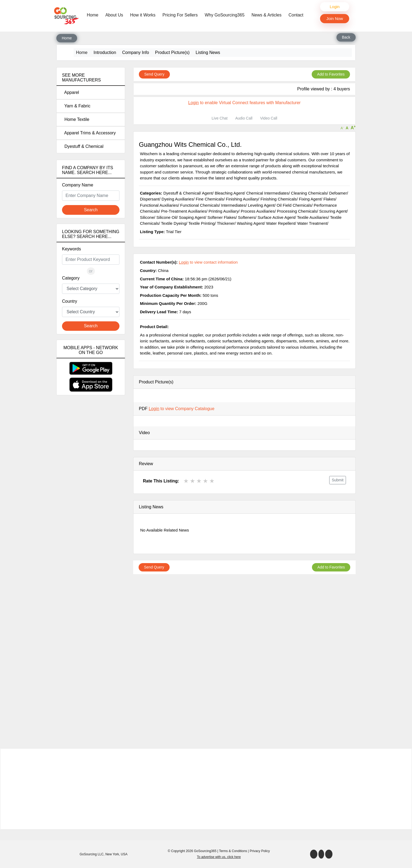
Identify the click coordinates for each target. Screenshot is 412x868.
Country (70, 301)
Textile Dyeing (174, 223)
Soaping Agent (192, 217)
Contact (296, 15)
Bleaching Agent (229, 193)
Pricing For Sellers (180, 15)
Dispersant (150, 199)
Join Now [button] (335, 18)
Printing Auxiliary (224, 211)
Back (346, 37)
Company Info (136, 52)
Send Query (154, 74)
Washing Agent (250, 223)
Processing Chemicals (297, 211)
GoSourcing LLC (92, 854)
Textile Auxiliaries (313, 217)
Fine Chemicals (210, 199)
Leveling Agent (261, 205)
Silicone (147, 217)
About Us (114, 15)
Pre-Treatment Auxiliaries (184, 211)
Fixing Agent (310, 199)
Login (335, 7)
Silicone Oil (166, 217)
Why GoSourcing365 (225, 15)
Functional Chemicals (199, 205)
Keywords (71, 249)
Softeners (247, 217)
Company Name (78, 185)
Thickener (226, 223)
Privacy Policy (260, 851)
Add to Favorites (331, 74)
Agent (207, 193)
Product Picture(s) (172, 52)
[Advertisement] (91, 495)
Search (91, 210)
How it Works (143, 15)
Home (94, 15)
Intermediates (233, 205)
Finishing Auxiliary (242, 199)
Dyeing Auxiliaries (177, 199)
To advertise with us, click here (219, 857)
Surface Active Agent (276, 217)
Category (71, 278)
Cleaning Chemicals (309, 193)
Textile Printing (202, 223)
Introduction (105, 52)
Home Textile (76, 119)
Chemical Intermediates (267, 193)
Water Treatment (312, 223)
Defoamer (338, 193)
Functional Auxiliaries (159, 205)
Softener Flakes (222, 217)
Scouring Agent (333, 211)
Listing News (208, 52)
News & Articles (267, 15)
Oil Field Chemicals (294, 205)
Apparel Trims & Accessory (89, 133)
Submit (338, 480)
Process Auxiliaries (258, 211)
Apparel (71, 92)
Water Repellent (281, 223)
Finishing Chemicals (279, 199)
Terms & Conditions (233, 851)
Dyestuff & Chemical (83, 146)
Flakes (329, 199)
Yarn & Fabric (76, 106)
